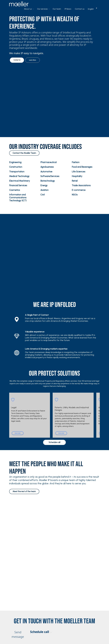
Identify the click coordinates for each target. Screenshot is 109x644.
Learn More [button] (33, 60)
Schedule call (54, 442)
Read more (21, 433)
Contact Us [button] (17, 60)
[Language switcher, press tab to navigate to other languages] (92, 9)
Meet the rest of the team (24, 491)
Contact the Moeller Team (24, 153)
